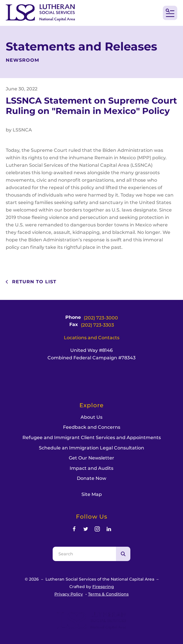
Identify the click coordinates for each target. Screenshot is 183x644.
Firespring (103, 587)
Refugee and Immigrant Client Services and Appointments (92, 438)
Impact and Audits (91, 468)
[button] (170, 13)
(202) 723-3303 (97, 325)
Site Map (92, 494)
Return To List (33, 282)
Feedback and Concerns (92, 427)
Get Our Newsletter (91, 458)
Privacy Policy (69, 594)
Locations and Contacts (92, 338)
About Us (91, 417)
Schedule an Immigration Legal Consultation (91, 448)
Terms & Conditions (108, 594)
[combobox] (84, 554)
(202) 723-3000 (101, 318)
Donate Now (91, 478)
